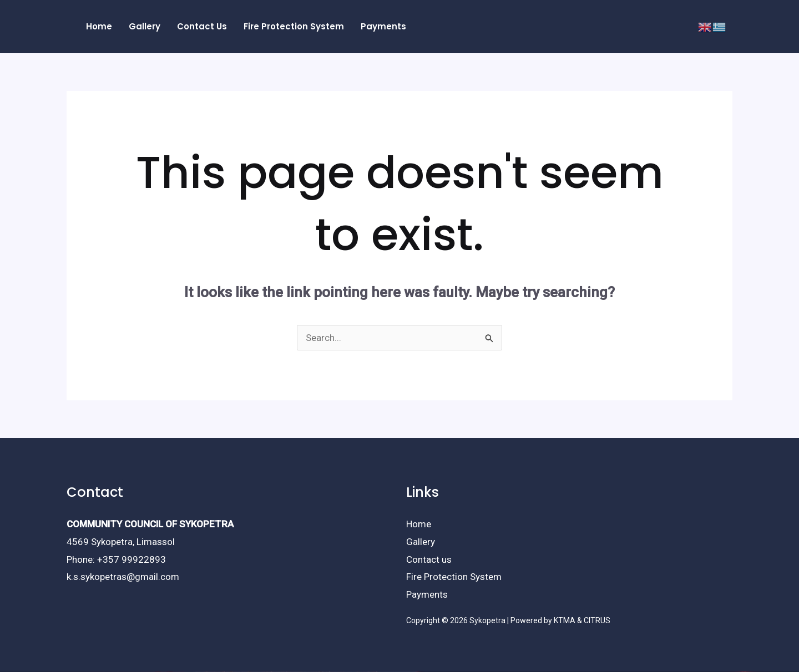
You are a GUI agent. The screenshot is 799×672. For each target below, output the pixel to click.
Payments (427, 594)
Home (419, 524)
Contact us (429, 559)
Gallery (421, 542)
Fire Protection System (454, 577)
